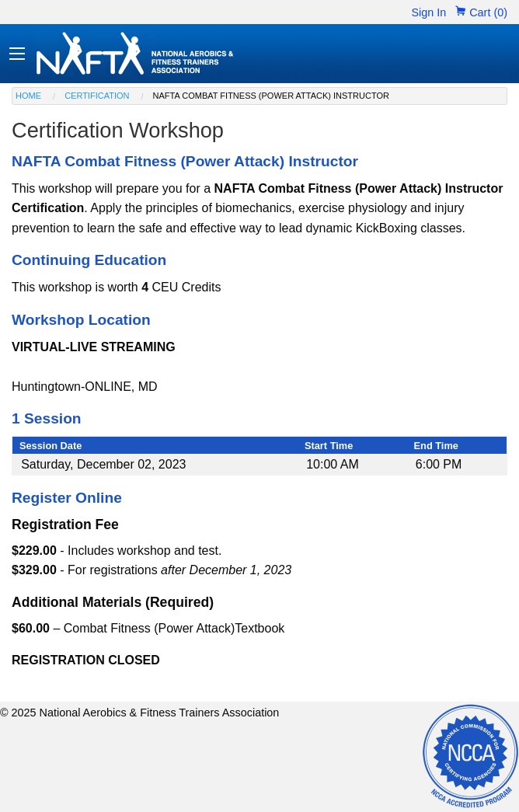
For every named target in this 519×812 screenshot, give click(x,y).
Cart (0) (481, 12)
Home (28, 96)
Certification (97, 96)
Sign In (428, 12)
